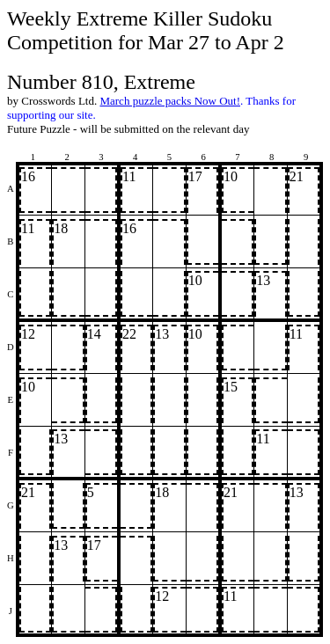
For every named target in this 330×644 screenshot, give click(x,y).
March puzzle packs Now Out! (170, 101)
